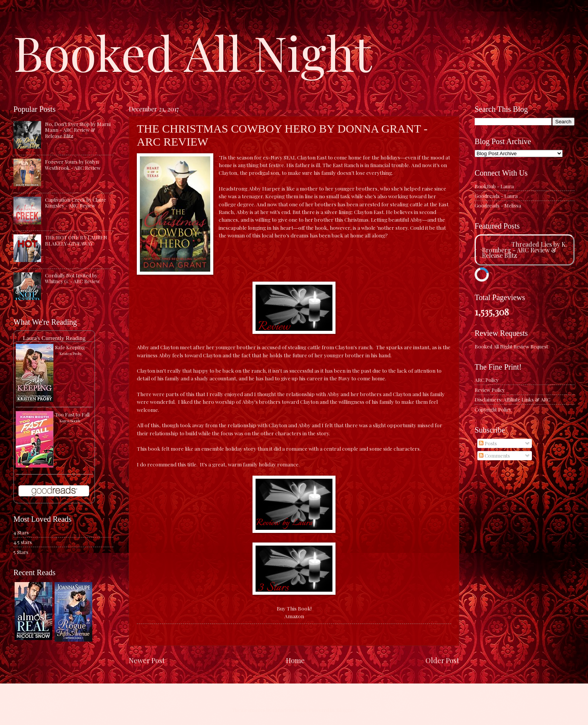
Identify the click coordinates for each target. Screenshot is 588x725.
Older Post (442, 660)
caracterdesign (289, 710)
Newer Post (147, 660)
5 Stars (21, 552)
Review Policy (490, 390)
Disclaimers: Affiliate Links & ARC (512, 399)
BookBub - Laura (494, 186)
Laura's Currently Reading (54, 338)
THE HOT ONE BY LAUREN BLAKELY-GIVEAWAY (76, 240)
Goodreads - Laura (496, 196)
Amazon (294, 616)
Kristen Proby (71, 353)
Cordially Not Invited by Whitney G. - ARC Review (72, 278)
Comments (494, 455)
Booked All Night (193, 52)
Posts (488, 443)
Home (295, 660)
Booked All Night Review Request (511, 346)
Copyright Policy (493, 409)
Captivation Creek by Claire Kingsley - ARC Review (76, 202)
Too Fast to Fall (72, 414)
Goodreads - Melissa (498, 205)
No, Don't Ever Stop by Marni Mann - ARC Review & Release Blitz (78, 130)
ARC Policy (487, 380)
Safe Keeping (70, 347)
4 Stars (21, 532)
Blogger (346, 710)
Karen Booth (70, 421)
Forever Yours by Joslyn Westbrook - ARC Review (73, 164)
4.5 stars (23, 542)
